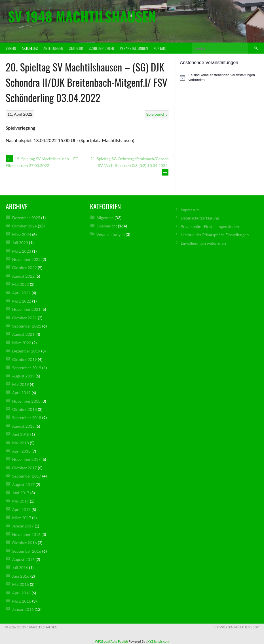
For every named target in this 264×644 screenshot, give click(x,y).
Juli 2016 (20, 568)
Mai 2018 (21, 443)
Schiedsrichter (101, 48)
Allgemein (105, 218)
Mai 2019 (21, 384)
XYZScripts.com (158, 641)
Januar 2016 (23, 609)
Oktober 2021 (25, 318)
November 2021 (26, 309)
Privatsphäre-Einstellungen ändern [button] (211, 226)
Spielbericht (157, 114)
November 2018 (26, 401)
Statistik (76, 48)
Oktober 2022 (25, 268)
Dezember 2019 (26, 351)
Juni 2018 (21, 434)
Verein (11, 48)
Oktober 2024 (25, 226)
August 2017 (23, 484)
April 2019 (21, 393)
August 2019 (23, 376)
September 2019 (27, 368)
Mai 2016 (21, 584)
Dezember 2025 (26, 218)
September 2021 (27, 326)
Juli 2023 (20, 243)
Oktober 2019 (25, 359)
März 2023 (22, 251)
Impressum (190, 210)
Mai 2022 (21, 284)
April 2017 (21, 509)
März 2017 (22, 518)
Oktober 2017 (25, 468)
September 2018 (27, 418)
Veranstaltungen (134, 48)
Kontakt (160, 48)
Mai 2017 (21, 501)
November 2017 (26, 459)
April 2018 (21, 451)
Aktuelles (30, 48)
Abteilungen (53, 48)
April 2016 (21, 593)
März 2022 (22, 301)
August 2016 (23, 559)
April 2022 (21, 293)
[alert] (219, 78)
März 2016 (22, 601)
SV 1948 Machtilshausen (82, 16)
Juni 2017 (21, 493)
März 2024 (22, 234)
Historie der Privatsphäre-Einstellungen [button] (215, 235)
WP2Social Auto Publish (111, 641)
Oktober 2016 (25, 543)
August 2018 (23, 426)
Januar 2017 (23, 526)
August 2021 (23, 334)
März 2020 (22, 343)
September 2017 (27, 476)
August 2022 (23, 276)
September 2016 (27, 551)
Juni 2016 (21, 576)
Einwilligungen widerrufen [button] (203, 243)
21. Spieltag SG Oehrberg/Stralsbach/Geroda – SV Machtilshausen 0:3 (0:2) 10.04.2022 (129, 165)
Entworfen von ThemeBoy (236, 627)
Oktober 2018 (25, 409)
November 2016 (26, 534)
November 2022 (26, 259)
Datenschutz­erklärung (200, 218)
